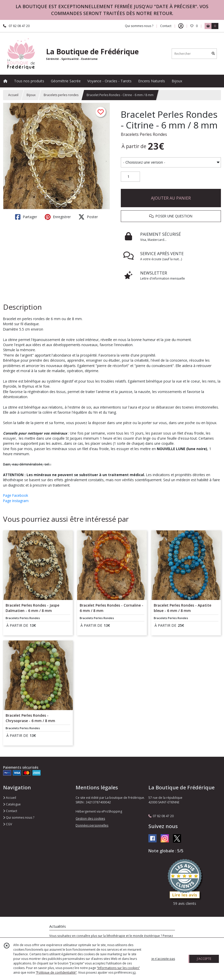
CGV (8, 824)
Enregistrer (58, 217)
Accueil (13, 95)
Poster (88, 217)
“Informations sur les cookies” (118, 968)
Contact (166, 26)
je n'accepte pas (163, 959)
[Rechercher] (213, 54)
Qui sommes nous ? (19, 818)
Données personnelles (92, 825)
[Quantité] (130, 177)
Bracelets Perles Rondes (144, 134)
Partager (26, 217)
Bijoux (31, 95)
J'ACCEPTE (204, 959)
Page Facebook (16, 495)
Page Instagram (16, 501)
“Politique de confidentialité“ (56, 972)
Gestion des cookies (90, 819)
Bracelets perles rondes (61, 95)
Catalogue (12, 804)
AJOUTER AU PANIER (171, 198)
